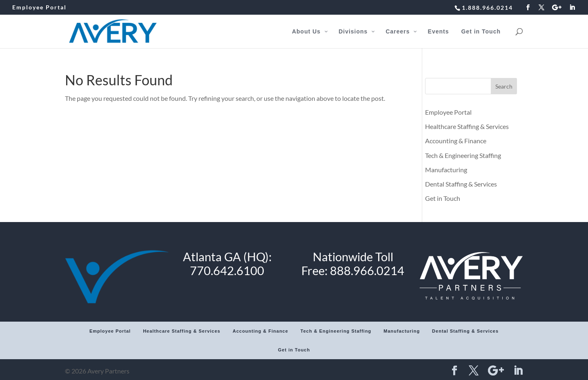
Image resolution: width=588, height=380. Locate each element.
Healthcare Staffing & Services (467, 126)
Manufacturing (446, 170)
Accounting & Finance (456, 141)
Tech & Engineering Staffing (463, 155)
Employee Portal (39, 8)
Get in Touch (443, 198)
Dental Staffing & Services (461, 184)
